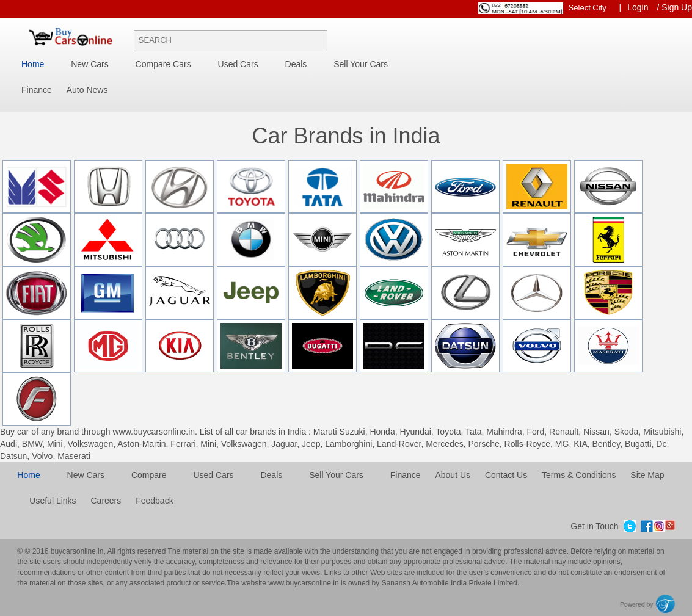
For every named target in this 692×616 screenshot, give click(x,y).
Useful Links (53, 501)
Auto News (87, 90)
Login (638, 7)
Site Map (647, 475)
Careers (106, 501)
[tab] (346, 160)
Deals (296, 64)
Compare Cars (163, 64)
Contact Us (506, 475)
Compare (149, 475)
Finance (37, 90)
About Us (453, 475)
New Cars (89, 64)
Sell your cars (361, 64)
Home (33, 64)
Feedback (154, 501)
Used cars (213, 475)
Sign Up (677, 7)
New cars (86, 475)
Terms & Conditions (579, 475)
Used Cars (238, 64)
